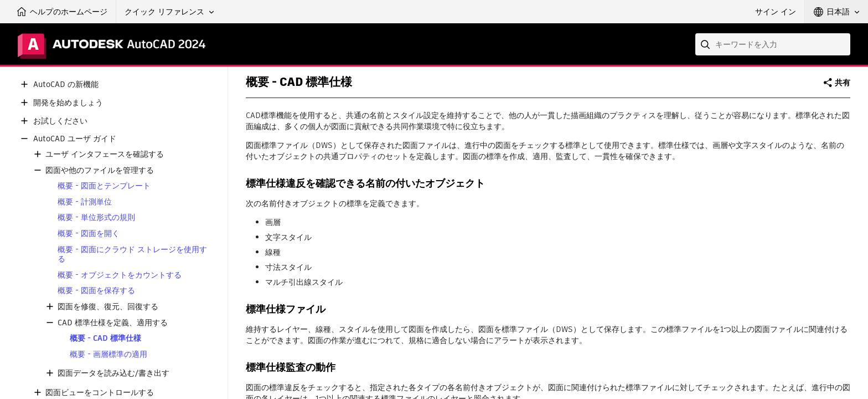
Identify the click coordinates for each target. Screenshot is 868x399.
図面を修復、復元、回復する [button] (108, 307)
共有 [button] (843, 83)
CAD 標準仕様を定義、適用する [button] (113, 323)
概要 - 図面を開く (89, 234)
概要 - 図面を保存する (96, 291)
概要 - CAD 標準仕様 (105, 338)
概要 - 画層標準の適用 (108, 354)
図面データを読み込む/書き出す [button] (113, 373)
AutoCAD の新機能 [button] (66, 85)
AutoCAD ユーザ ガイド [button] (75, 139)
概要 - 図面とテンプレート (104, 186)
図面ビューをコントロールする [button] (100, 393)
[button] (169, 12)
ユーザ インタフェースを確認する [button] (105, 154)
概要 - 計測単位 (85, 202)
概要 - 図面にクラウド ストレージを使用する (132, 254)
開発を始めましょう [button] (68, 103)
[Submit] (706, 44)
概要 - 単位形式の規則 (96, 218)
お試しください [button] (60, 121)
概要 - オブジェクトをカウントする (120, 275)
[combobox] (773, 44)
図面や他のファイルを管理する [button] (100, 170)
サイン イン (776, 12)
